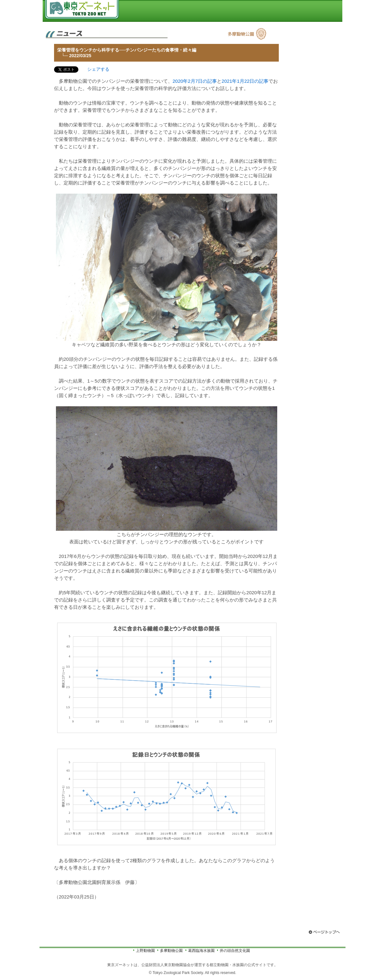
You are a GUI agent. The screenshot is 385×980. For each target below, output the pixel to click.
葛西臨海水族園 (201, 951)
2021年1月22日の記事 (245, 81)
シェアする (98, 69)
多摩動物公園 (171, 951)
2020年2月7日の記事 (195, 81)
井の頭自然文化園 (235, 951)
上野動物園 (145, 951)
